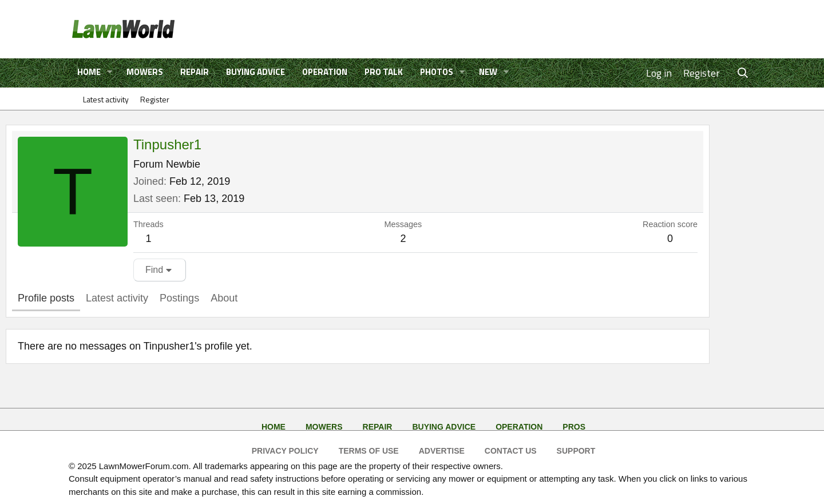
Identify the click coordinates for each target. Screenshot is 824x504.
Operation (325, 72)
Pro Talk (384, 72)
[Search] (743, 73)
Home (89, 72)
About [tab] (224, 298)
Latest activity (106, 99)
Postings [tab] (179, 298)
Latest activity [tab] (117, 298)
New (488, 72)
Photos (437, 72)
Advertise (442, 451)
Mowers (145, 72)
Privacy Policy (285, 451)
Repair (195, 72)
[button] (110, 72)
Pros (574, 427)
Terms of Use (369, 451)
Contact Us (511, 451)
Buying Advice (255, 72)
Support (576, 451)
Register (155, 99)
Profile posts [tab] (46, 298)
